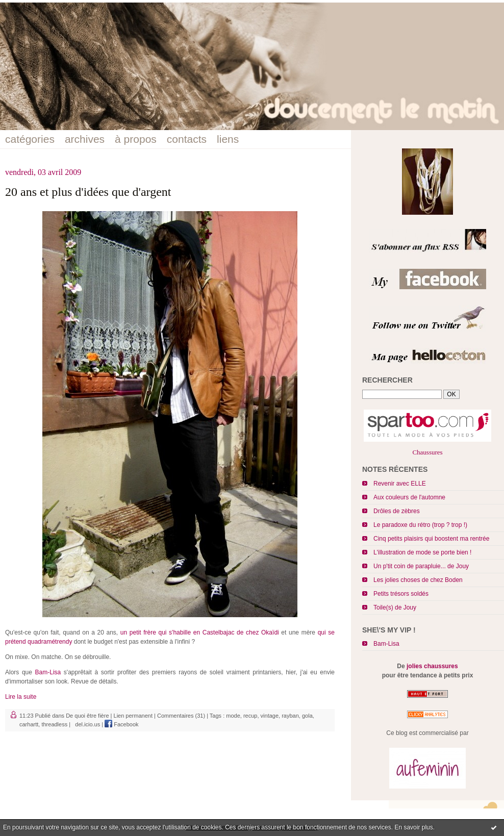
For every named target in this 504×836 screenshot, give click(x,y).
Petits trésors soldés (401, 594)
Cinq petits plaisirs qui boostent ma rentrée (431, 539)
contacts (187, 139)
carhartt (29, 724)
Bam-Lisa (386, 644)
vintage (270, 716)
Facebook (121, 724)
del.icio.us (86, 724)
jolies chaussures (432, 666)
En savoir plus (413, 827)
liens (228, 139)
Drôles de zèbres (397, 511)
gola (307, 716)
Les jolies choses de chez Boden (418, 580)
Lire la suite (21, 697)
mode (233, 716)
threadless (54, 724)
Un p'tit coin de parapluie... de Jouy (421, 566)
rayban (290, 716)
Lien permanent (133, 716)
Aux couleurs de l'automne (409, 497)
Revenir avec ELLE (400, 484)
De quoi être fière (87, 716)
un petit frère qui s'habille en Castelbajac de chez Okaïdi (200, 632)
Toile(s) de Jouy (395, 607)
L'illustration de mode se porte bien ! (422, 552)
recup (250, 716)
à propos (136, 139)
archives (85, 139)
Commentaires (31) (181, 716)
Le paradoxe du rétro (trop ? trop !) (420, 525)
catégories (30, 139)
